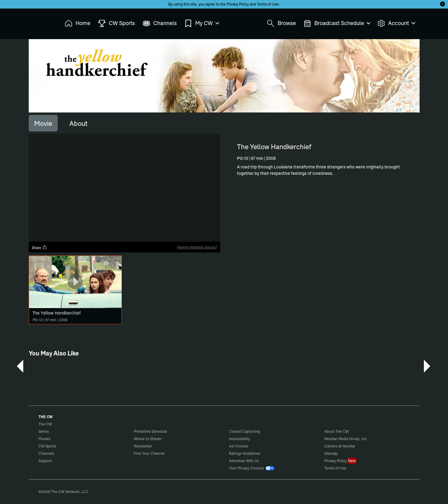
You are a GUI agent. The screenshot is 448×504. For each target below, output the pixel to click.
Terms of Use (268, 4)
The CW (41, 22)
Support (45, 461)
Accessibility (239, 439)
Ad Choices (239, 446)
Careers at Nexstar (340, 446)
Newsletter (143, 446)
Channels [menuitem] (160, 23)
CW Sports (47, 446)
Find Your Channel (149, 453)
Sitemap (331, 453)
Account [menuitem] (396, 23)
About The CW (337, 431)
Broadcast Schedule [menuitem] (337, 23)
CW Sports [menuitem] (117, 23)
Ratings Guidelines (245, 453)
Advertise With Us (244, 461)
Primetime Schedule (150, 431)
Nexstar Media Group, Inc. (346, 439)
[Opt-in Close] (443, 4)
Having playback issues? (197, 247)
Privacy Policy (238, 4)
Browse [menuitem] (281, 23)
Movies (44, 439)
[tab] (43, 123)
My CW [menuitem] (202, 23)
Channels (46, 453)
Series (44, 431)
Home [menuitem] (78, 23)
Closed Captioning (245, 431)
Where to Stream (148, 439)
